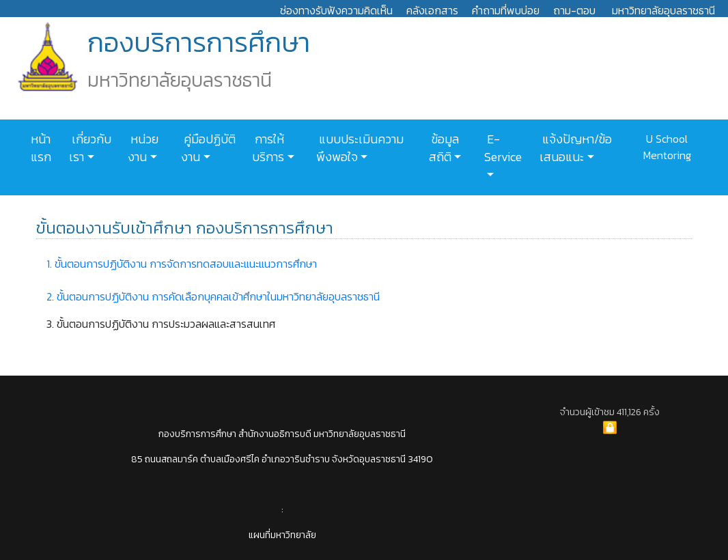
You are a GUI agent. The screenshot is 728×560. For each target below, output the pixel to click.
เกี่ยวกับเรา (90, 148)
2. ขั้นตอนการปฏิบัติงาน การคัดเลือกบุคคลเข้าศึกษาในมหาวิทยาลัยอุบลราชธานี (213, 296)
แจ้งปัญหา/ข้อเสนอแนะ (576, 148)
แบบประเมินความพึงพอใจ (360, 148)
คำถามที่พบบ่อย (506, 10)
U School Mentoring (667, 147)
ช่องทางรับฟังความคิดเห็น (336, 10)
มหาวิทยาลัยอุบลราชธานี (663, 10)
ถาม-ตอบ (574, 10)
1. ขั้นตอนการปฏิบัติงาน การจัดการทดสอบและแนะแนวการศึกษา (182, 264)
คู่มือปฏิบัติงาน (208, 148)
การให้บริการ (268, 148)
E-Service (503, 148)
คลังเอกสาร (432, 10)
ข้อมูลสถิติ (444, 148)
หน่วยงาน (143, 148)
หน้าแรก (41, 148)
